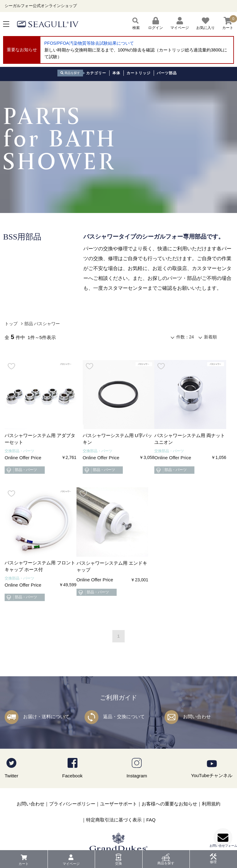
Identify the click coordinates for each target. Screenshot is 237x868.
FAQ (151, 820)
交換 (118, 863)
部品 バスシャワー (42, 324)
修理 (213, 862)
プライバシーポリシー (72, 804)
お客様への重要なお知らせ (169, 804)
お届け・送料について (46, 717)
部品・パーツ (21, 470)
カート (24, 864)
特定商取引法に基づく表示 (114, 820)
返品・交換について (124, 717)
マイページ (71, 864)
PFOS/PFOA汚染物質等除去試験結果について (89, 43)
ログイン (156, 23)
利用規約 (211, 804)
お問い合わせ (197, 717)
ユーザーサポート (118, 804)
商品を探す (166, 863)
